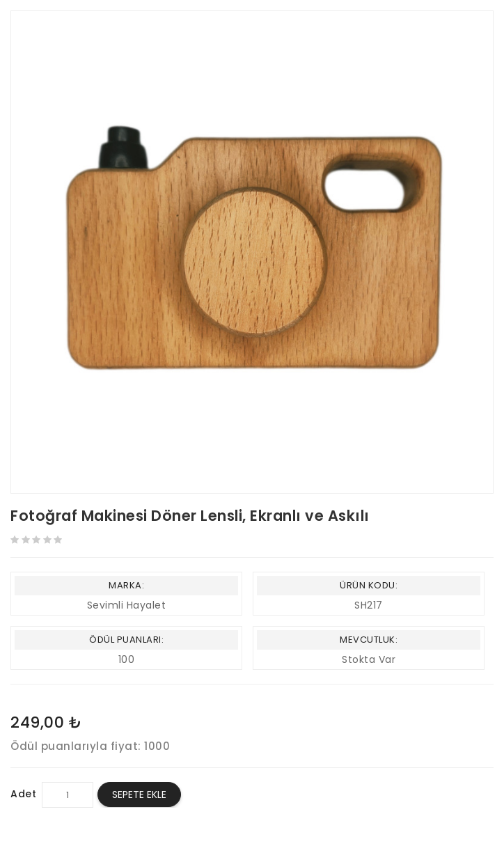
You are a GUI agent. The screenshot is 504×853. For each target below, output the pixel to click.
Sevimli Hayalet (127, 605)
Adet (23, 794)
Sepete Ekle (139, 795)
